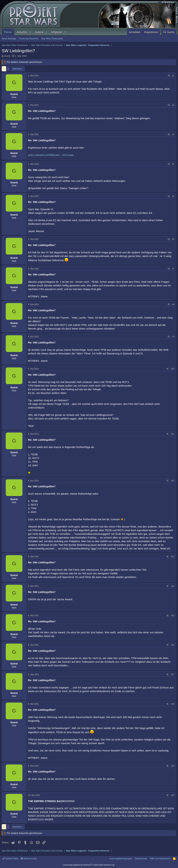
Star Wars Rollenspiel (52, 39)
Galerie (39, 32)
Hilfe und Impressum (160, 859)
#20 (173, 795)
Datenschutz (141, 859)
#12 (173, 481)
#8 (173, 304)
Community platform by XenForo (89, 865)
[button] (30, 32)
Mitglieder (57, 32)
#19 (173, 766)
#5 (173, 196)
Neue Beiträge (9, 39)
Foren (8, 32)
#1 (173, 76)
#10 (173, 369)
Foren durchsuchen (29, 39)
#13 (173, 557)
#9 (173, 337)
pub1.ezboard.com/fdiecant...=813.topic (51, 155)
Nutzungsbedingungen (121, 859)
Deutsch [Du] (29, 859)
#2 (173, 105)
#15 (173, 616)
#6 (173, 239)
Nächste (17, 69)
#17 (173, 675)
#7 (173, 269)
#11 (173, 434)
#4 (173, 164)
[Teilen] (169, 76)
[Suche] (169, 32)
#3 (173, 134)
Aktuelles (22, 32)
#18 (173, 704)
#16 (173, 645)
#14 (173, 586)
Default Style (10, 859)
